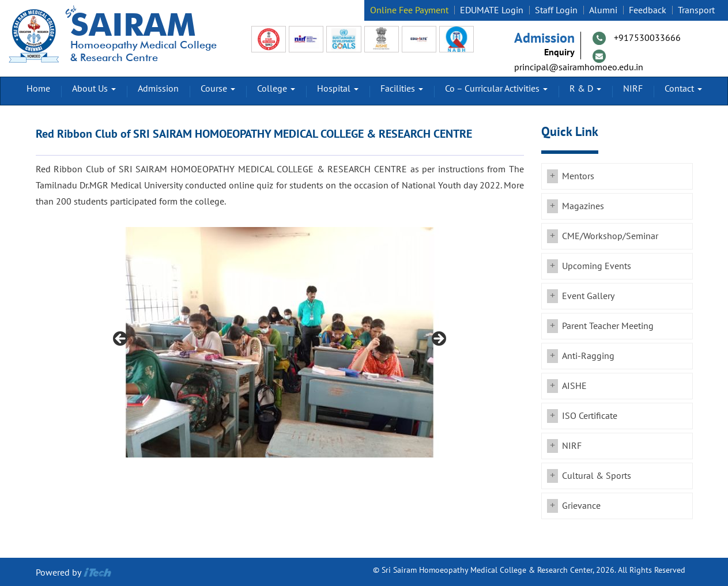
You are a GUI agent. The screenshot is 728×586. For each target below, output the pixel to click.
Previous (121, 339)
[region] (280, 342)
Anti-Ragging (588, 356)
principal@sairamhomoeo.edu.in (579, 67)
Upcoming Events (597, 266)
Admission (158, 89)
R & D (585, 89)
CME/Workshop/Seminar (610, 236)
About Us (94, 89)
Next (438, 339)
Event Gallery (588, 296)
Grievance (581, 506)
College (276, 89)
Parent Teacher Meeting (608, 326)
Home (38, 89)
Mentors (578, 176)
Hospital (338, 89)
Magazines (583, 206)
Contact (683, 89)
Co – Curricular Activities (496, 89)
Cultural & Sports (597, 476)
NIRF (633, 89)
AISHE (574, 386)
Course (218, 89)
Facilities (402, 89)
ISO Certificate (590, 416)
